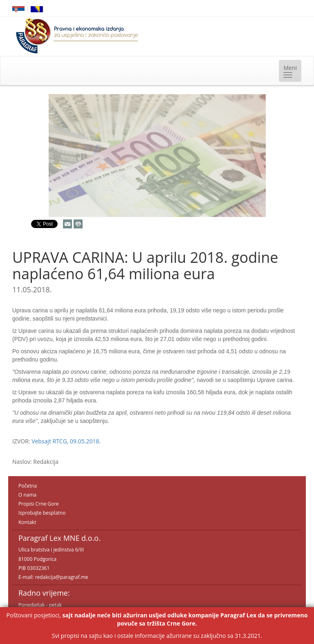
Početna (28, 486)
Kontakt (27, 522)
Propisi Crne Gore (39, 504)
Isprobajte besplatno (42, 513)
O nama (27, 495)
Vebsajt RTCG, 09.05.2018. (66, 441)
